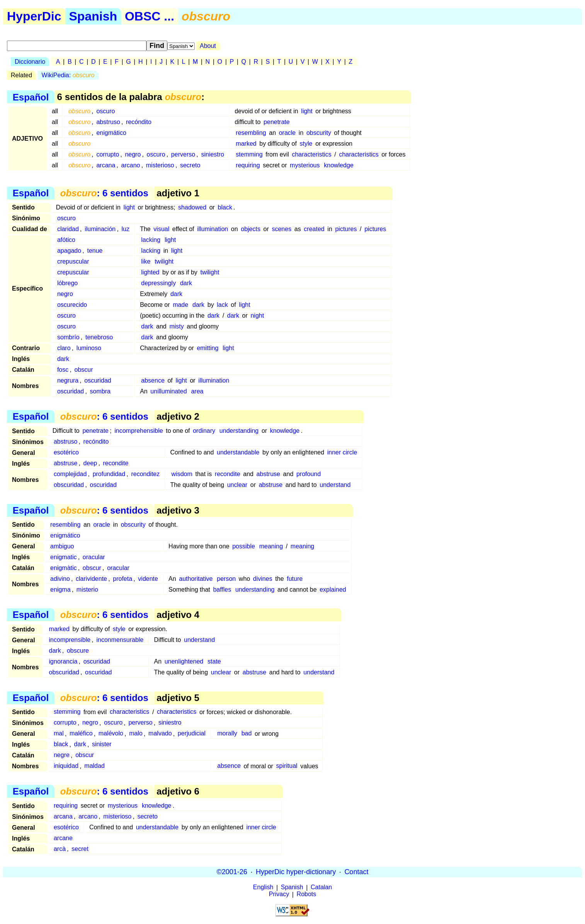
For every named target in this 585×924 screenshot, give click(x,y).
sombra (100, 391)
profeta (122, 579)
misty (176, 326)
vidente (148, 579)
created (314, 229)
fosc (63, 370)
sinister (102, 744)
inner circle (342, 452)
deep (90, 463)
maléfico (81, 734)
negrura (68, 380)
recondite (116, 463)
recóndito (139, 122)
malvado (160, 734)
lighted (150, 272)
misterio (87, 590)
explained (333, 590)
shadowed (192, 207)
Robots (307, 894)
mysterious (305, 165)
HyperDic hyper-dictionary (296, 872)
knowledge (339, 165)
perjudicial (192, 734)
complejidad (70, 474)
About (208, 46)
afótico (66, 240)
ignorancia (63, 661)
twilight (164, 261)
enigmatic (63, 557)
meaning (271, 546)
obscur (83, 370)
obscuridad (69, 485)
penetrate (277, 122)
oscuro (105, 111)
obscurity (319, 133)
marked (246, 144)
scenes (281, 229)
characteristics (311, 154)
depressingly (158, 283)
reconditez (145, 474)
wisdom (182, 474)
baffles (222, 590)
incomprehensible (139, 431)
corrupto (108, 154)
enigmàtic (63, 568)
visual (161, 229)
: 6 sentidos (104, 193)
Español (31, 97)
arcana (106, 165)
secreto (190, 165)
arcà (60, 849)
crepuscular (73, 261)
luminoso (89, 348)
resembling (251, 133)
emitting (207, 348)
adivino (60, 579)
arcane (63, 838)
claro (64, 348)
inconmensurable (120, 640)
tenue (95, 251)
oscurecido (72, 305)
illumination (213, 229)
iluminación (100, 229)
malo (136, 734)
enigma (60, 590)
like (146, 261)
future (295, 579)
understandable (238, 452)
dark (186, 283)
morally (227, 734)
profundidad (109, 474)
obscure (78, 651)
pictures (346, 229)
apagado (69, 251)
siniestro (213, 154)
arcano (131, 165)
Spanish (93, 16)
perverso (183, 154)
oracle (287, 133)
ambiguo (62, 546)
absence (153, 380)
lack (222, 305)
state (214, 661)
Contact (356, 872)
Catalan (321, 887)
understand (335, 485)
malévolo (111, 734)
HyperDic (34, 16)
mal (59, 734)
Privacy (279, 894)
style (306, 144)
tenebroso (99, 337)
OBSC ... (150, 16)
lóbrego (67, 283)
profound (309, 474)
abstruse (65, 463)
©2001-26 (232, 872)
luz (125, 229)
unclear (237, 485)
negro (133, 154)
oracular (94, 557)
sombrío (68, 337)
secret (80, 849)
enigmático (111, 133)
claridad (68, 229)
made (180, 305)
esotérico (66, 452)
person (226, 579)
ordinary (204, 431)
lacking (151, 240)
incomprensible (70, 640)
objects (251, 229)
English (263, 887)
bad (247, 734)
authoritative (196, 579)
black (225, 207)
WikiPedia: (68, 75)
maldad (94, 766)
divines (263, 579)
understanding (239, 431)
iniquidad (66, 766)
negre (62, 755)
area (197, 391)
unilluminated (168, 391)
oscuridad (98, 380)
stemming (249, 154)
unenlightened (184, 661)
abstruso (108, 122)
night (257, 316)
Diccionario (30, 62)
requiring (248, 165)
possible (244, 546)
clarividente (91, 579)
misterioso (160, 165)
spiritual (287, 766)
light (307, 111)
